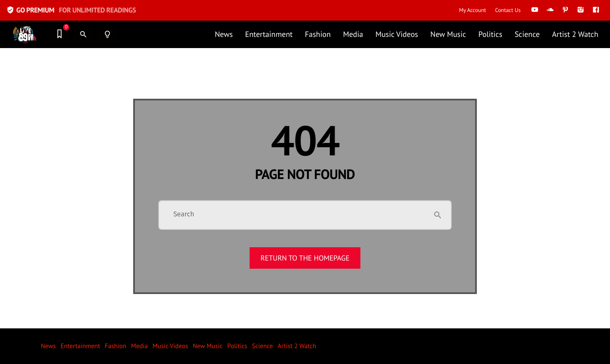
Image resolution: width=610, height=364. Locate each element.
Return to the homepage (305, 258)
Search (184, 215)
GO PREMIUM (71, 10)
